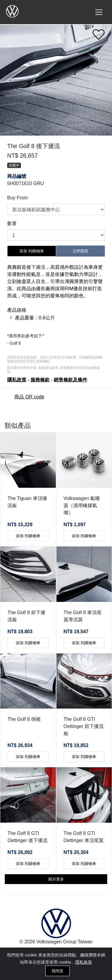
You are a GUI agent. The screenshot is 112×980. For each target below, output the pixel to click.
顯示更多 (56, 879)
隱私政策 (84, 962)
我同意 (57, 971)
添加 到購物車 (32, 251)
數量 (12, 223)
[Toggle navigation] (99, 12)
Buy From (17, 198)
